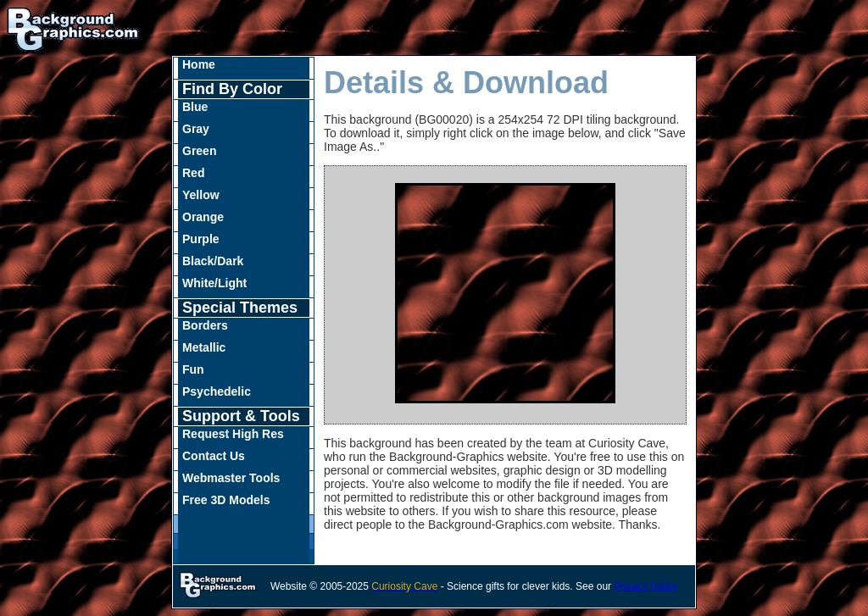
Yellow (201, 195)
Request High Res (233, 434)
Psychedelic (217, 391)
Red (193, 173)
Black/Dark (213, 261)
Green (199, 151)
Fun (193, 369)
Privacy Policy (645, 586)
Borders (205, 325)
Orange (203, 217)
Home (199, 64)
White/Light (214, 283)
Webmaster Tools (231, 478)
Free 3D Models (226, 500)
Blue (195, 107)
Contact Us (214, 456)
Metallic (204, 347)
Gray (196, 129)
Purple (201, 239)
